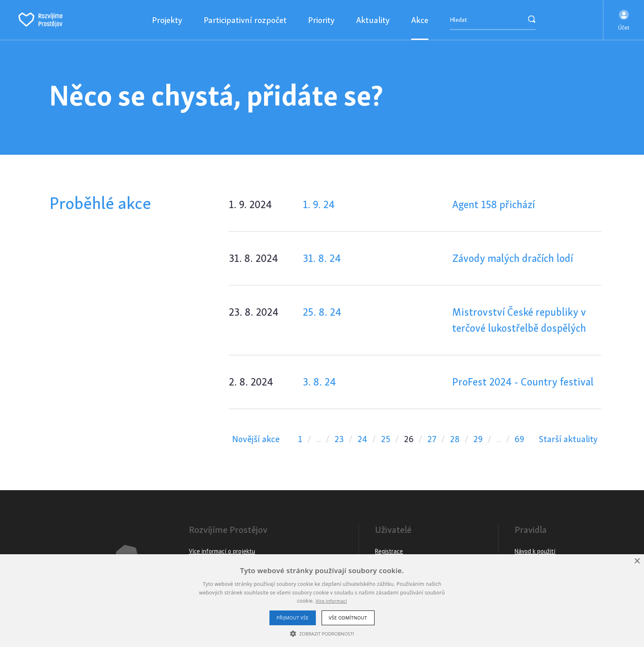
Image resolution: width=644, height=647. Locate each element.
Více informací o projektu (222, 551)
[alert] (322, 601)
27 (432, 439)
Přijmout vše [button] (292, 618)
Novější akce (256, 439)
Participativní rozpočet (245, 20)
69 (519, 439)
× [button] (637, 561)
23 (339, 439)
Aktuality (373, 20)
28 (455, 439)
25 (385, 439)
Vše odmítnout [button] (348, 618)
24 (362, 439)
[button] (624, 20)
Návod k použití (535, 551)
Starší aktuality (568, 439)
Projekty (167, 20)
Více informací (331, 601)
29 (478, 439)
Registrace (389, 551)
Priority (321, 20)
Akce (420, 20)
